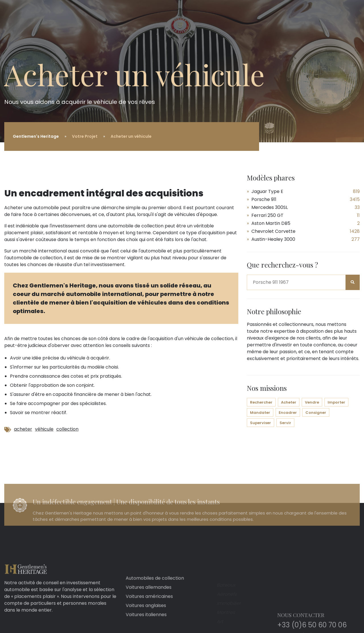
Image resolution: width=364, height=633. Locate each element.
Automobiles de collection (155, 620)
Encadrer (288, 413)
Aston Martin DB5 (271, 223)
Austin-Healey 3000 (273, 239)
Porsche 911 (264, 199)
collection (67, 429)
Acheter (289, 402)
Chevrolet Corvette (273, 231)
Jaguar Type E (267, 191)
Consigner (316, 413)
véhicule (44, 429)
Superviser (260, 423)
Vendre (312, 402)
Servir (285, 423)
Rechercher (261, 402)
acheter (23, 429)
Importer (336, 402)
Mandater (260, 413)
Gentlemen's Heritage (36, 136)
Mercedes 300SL (270, 207)
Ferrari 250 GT (267, 215)
